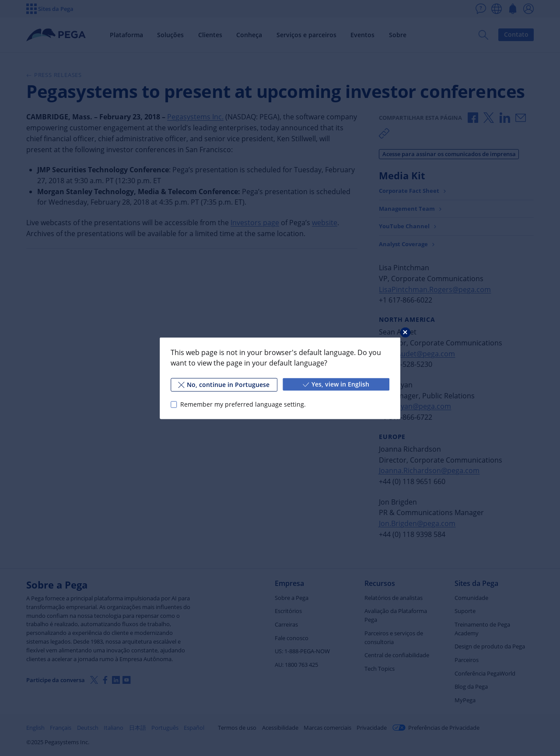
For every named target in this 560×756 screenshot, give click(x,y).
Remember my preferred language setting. (243, 404)
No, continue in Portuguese (224, 384)
